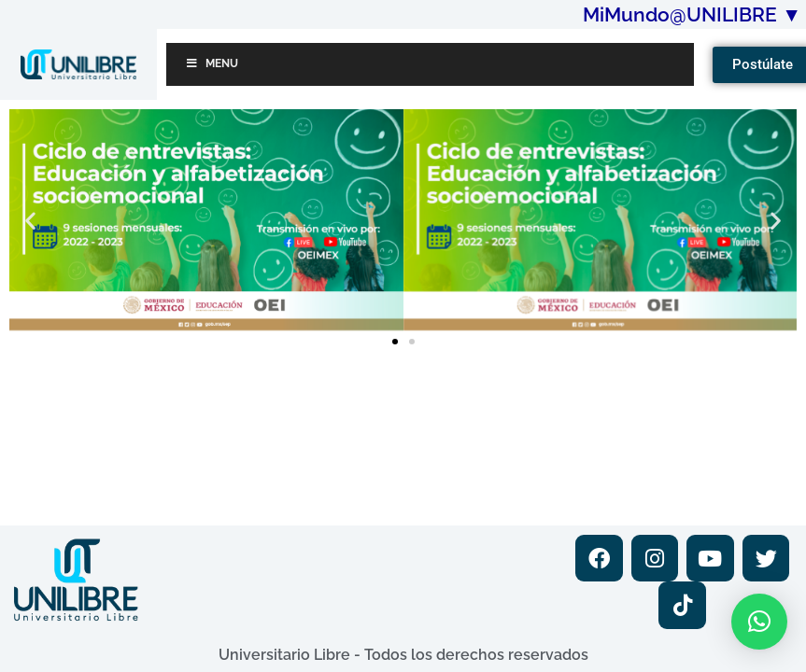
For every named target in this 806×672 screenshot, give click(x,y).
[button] (30, 220)
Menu (212, 63)
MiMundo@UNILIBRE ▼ (692, 14)
